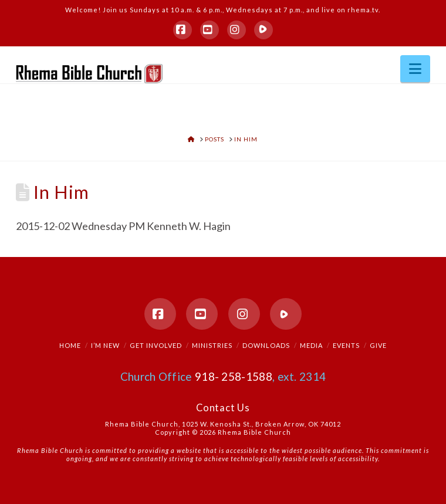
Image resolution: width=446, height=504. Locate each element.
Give (378, 345)
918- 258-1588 (234, 376)
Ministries (212, 345)
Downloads (266, 345)
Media (311, 345)
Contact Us (223, 408)
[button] (415, 69)
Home (70, 345)
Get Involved (156, 345)
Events (346, 345)
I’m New (105, 345)
